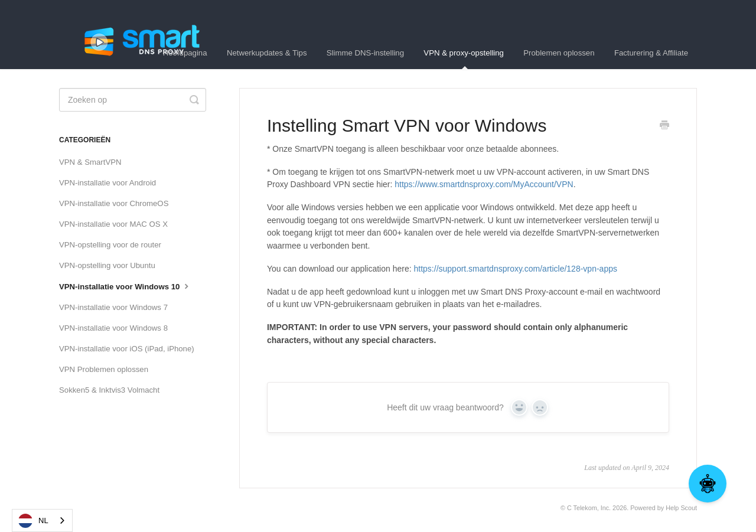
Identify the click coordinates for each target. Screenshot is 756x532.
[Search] (133, 100)
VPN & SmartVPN (90, 162)
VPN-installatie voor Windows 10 (125, 286)
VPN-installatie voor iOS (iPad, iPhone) (127, 349)
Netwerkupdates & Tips (267, 53)
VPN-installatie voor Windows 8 (113, 328)
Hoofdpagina (185, 53)
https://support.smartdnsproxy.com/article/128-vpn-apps (516, 269)
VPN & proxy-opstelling (464, 59)
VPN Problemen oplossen (104, 369)
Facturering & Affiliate (651, 53)
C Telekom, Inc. (589, 508)
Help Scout (681, 508)
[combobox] (42, 520)
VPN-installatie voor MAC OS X (113, 224)
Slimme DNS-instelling (365, 53)
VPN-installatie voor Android (107, 183)
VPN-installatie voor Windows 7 (113, 307)
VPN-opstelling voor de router (110, 245)
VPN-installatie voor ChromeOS (114, 203)
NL (33, 521)
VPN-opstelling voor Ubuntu (107, 265)
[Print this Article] (664, 126)
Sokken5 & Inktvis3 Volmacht (109, 390)
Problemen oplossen (559, 53)
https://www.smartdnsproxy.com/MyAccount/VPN (484, 184)
